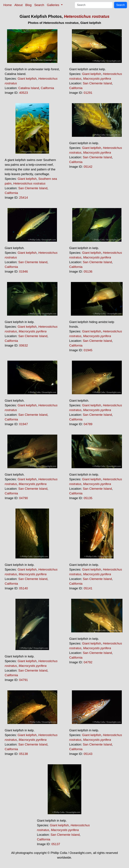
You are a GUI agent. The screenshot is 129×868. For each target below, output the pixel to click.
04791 (24, 680)
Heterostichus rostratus (87, 16)
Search (39, 5)
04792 (88, 662)
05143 (88, 754)
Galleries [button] (53, 5)
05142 (88, 167)
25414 (24, 198)
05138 (24, 754)
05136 (88, 271)
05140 (24, 588)
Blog (28, 5)
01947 (24, 424)
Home (8, 5)
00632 (24, 345)
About (19, 5)
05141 (88, 588)
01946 (24, 271)
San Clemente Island (97, 83)
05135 (88, 498)
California (47, 88)
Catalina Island (29, 88)
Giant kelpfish (27, 79)
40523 (24, 93)
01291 (88, 93)
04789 (88, 424)
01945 (88, 350)
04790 (24, 498)
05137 (56, 844)
